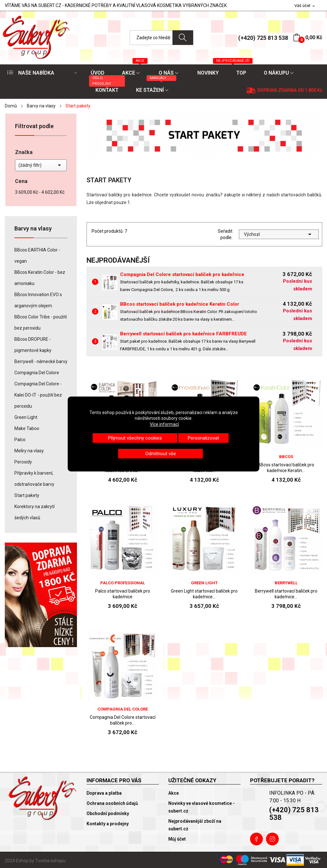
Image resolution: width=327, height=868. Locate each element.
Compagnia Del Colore (37, 373)
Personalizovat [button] (203, 438)
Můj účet (177, 839)
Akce (174, 793)
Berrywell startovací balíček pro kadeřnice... (286, 594)
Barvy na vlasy (33, 229)
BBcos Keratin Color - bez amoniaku (40, 278)
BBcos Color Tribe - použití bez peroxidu (41, 322)
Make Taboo (27, 428)
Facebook (256, 839)
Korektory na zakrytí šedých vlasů (34, 512)
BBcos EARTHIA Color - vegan (37, 255)
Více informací (164, 424)
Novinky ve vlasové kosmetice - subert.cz (202, 807)
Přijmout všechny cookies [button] (135, 438)
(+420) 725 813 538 (263, 38)
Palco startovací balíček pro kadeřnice (123, 594)
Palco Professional (123, 583)
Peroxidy (23, 462)
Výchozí (279, 234)
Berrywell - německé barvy (41, 361)
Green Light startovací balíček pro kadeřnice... (204, 594)
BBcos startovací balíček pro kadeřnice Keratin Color (180, 304)
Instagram (272, 839)
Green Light (26, 417)
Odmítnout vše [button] (161, 454)
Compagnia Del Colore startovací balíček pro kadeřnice (182, 274)
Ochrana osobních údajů (112, 803)
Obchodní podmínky (108, 813)
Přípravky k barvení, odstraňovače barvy (34, 479)
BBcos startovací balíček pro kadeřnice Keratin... (286, 468)
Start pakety (27, 495)
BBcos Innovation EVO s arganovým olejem (38, 300)
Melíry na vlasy (29, 451)
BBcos (286, 457)
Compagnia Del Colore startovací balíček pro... (123, 720)
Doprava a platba (104, 793)
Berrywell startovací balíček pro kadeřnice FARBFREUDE (183, 334)
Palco (20, 440)
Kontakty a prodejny (108, 824)
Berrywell (286, 583)
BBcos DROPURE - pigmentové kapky (33, 345)
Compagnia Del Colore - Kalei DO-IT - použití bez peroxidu (38, 395)
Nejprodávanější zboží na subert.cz (195, 825)
